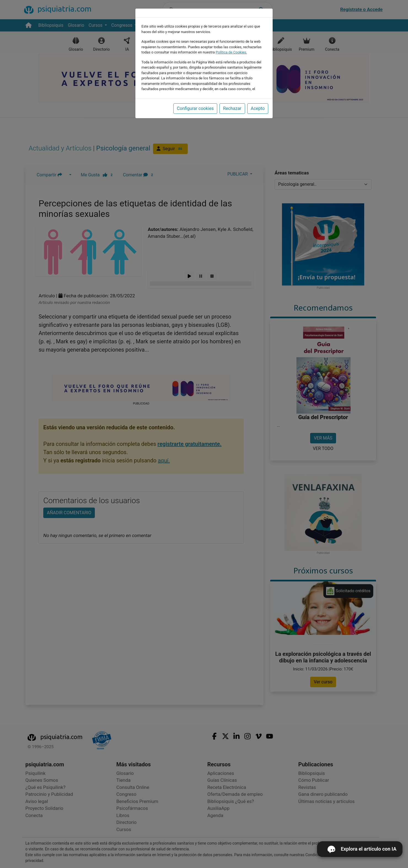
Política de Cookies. (231, 52)
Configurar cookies (195, 108)
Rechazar (232, 108)
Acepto (258, 108)
